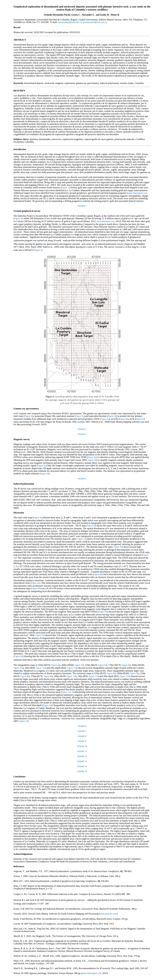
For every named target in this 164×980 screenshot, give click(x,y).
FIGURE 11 (82, 751)
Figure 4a (105, 419)
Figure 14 (47, 705)
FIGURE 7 (82, 731)
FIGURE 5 (82, 479)
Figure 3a (29, 416)
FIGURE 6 (82, 726)
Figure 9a (126, 665)
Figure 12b (124, 676)
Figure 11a (40, 668)
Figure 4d (36, 589)
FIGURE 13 (82, 762)
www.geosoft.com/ (108, 914)
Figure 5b (92, 460)
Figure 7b (134, 674)
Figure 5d (45, 474)
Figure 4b (123, 419)
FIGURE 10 (82, 746)
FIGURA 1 (82, 206)
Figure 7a (79, 665)
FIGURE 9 (82, 741)
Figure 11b (93, 676)
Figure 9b (48, 676)
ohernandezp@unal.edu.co (70, 22)
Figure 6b (111, 674)
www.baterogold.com (137, 193)
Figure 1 (65, 188)
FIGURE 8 (82, 736)
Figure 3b (91, 526)
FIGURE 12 (82, 756)
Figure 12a (72, 668)
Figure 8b (25, 676)
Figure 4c (140, 419)
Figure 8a (102, 665)
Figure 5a (92, 457)
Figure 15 (24, 721)
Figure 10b (71, 676)
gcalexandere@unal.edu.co (95, 22)
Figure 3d (112, 416)
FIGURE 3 (82, 429)
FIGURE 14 (82, 767)
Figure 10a (18, 668)
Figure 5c (42, 466)
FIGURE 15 (82, 772)
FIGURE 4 (82, 434)
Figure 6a (55, 665)
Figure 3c (80, 416)
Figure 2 (38, 250)
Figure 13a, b (67, 692)
